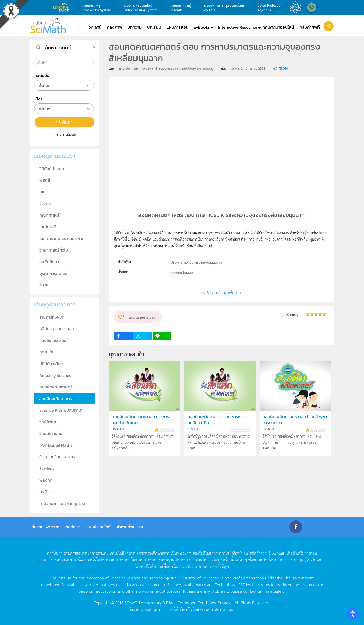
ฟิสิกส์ (45, 180)
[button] (329, 26)
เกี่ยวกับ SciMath (45, 527)
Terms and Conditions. (197, 602)
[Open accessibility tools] (353, 614)
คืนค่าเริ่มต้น (65, 134)
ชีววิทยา (46, 203)
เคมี (43, 192)
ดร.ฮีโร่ (45, 492)
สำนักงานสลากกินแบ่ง (313, 7)
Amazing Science (55, 375)
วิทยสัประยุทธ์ (51, 433)
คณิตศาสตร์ (50, 215)
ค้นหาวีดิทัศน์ (58, 48)
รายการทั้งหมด (52, 317)
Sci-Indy (47, 468)
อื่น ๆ (44, 285)
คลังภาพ (115, 27)
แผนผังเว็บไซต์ (98, 527)
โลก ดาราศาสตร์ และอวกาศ (62, 238)
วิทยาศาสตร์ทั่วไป (54, 250)
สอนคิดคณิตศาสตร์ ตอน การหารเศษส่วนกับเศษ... (140, 420)
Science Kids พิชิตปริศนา (61, 410)
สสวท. (297, 7)
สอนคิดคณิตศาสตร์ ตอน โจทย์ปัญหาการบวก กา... (295, 420)
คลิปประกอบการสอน (57, 329)
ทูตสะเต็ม (47, 352)
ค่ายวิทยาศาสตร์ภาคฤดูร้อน (62, 503)
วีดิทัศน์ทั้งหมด (52, 169)
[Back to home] (48, 26)
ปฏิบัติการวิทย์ (51, 364)
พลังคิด (46, 480)
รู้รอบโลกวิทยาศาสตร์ (57, 457)
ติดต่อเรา (73, 527)
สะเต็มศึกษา (49, 262)
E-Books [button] (202, 27)
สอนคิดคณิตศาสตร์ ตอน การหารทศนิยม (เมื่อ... (216, 420)
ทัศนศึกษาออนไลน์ (278, 27)
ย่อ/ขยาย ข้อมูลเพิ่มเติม (221, 293)
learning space (62, 7)
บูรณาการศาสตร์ (53, 273)
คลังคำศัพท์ (310, 27)
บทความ (134, 27)
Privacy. (225, 602)
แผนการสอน (177, 27)
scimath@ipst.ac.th (156, 609)
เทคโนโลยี (48, 227)
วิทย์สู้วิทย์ (48, 422)
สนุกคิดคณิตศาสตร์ (56, 387)
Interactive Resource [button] (238, 27)
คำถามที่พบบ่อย (130, 527)
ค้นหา (64, 122)
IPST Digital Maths (56, 445)
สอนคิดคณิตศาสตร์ (55, 399)
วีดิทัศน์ (95, 27)
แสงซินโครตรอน (53, 340)
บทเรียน (154, 27)
